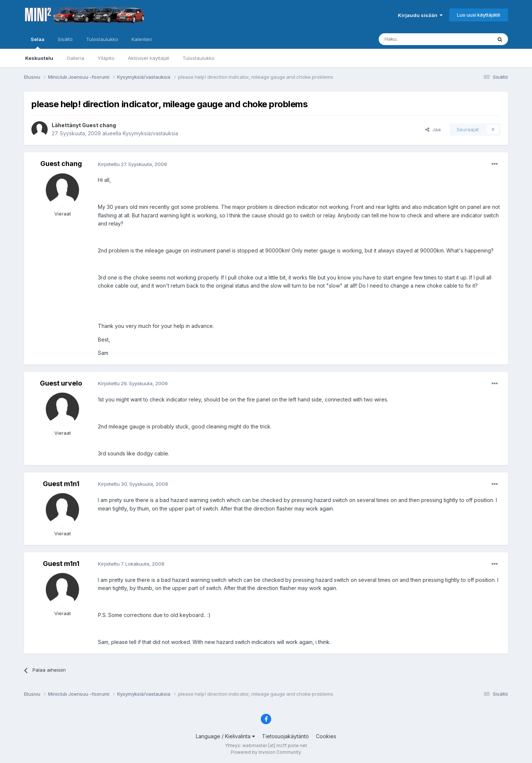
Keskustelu (39, 58)
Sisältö (65, 39)
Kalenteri (142, 39)
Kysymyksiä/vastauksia (150, 133)
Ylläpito (106, 58)
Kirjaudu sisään (420, 15)
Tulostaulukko (199, 58)
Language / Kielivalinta (225, 736)
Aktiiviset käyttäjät (149, 58)
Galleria (75, 58)
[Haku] (416, 39)
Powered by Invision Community (266, 752)
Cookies (326, 736)
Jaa (433, 129)
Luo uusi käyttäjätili (479, 15)
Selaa (37, 43)
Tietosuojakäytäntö (285, 736)
